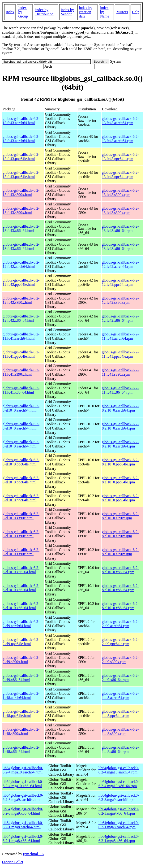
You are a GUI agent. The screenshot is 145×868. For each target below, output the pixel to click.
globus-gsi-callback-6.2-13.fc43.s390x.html (21, 193)
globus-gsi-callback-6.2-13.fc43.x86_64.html (21, 228)
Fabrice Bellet (13, 862)
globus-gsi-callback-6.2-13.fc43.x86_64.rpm (120, 228)
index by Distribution (44, 12)
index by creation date (85, 12)
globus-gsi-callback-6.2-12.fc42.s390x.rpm (120, 300)
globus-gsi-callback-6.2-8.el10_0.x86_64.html (21, 570)
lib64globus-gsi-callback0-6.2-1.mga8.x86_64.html (23, 839)
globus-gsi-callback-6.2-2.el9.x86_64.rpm (120, 678)
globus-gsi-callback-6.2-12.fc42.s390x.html (21, 300)
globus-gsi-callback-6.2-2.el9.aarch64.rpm (120, 624)
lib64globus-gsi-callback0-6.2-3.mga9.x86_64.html (23, 811)
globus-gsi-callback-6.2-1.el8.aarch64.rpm (120, 696)
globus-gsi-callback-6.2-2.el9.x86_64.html (21, 678)
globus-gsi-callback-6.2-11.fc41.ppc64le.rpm (120, 354)
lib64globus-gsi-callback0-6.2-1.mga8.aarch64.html (23, 825)
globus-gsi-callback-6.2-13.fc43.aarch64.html (21, 121)
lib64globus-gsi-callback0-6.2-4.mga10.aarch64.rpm (119, 770)
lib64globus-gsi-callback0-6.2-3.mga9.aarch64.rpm (119, 797)
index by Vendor (67, 12)
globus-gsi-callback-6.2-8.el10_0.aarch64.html (21, 408)
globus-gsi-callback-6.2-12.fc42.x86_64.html (21, 318)
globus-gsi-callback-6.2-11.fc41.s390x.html (21, 372)
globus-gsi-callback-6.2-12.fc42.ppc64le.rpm (120, 282)
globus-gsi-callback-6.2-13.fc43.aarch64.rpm (120, 121)
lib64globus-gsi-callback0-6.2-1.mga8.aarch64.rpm (119, 825)
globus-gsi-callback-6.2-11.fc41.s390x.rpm (120, 372)
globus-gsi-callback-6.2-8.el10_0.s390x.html (21, 516)
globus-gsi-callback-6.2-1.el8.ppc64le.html (21, 714)
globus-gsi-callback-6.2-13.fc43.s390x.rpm (120, 193)
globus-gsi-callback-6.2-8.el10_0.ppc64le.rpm (120, 462)
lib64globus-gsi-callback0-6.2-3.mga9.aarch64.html (23, 797)
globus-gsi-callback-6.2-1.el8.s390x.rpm (120, 731)
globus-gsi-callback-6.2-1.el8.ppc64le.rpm (120, 714)
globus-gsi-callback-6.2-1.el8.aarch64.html (21, 696)
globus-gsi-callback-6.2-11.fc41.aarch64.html (21, 336)
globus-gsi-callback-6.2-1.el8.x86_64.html (21, 749)
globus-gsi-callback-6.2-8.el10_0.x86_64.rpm (120, 570)
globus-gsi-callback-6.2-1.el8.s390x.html (21, 731)
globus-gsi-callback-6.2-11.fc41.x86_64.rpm (120, 390)
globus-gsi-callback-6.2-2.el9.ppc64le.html (21, 642)
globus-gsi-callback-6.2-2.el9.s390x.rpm (120, 660)
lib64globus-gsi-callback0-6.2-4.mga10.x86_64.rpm (119, 784)
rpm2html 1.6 (33, 854)
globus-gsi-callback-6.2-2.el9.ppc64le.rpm (120, 642)
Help (136, 12)
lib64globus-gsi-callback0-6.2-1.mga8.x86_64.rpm (119, 839)
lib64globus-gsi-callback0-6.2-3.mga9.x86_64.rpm (119, 811)
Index (10, 12)
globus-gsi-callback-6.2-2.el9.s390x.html (21, 660)
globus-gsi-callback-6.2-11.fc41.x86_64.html (21, 390)
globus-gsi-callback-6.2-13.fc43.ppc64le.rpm (120, 157)
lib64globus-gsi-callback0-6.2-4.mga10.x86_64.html (23, 784)
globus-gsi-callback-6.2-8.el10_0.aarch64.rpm (120, 408)
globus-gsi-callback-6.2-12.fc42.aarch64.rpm (120, 264)
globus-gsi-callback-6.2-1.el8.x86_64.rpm (120, 749)
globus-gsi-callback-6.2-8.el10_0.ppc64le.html (21, 462)
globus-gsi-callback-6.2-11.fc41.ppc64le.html (21, 354)
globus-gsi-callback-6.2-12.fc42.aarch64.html (21, 264)
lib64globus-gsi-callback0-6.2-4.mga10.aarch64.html (23, 770)
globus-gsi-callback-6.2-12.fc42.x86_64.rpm (120, 318)
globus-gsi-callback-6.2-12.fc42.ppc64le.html (21, 282)
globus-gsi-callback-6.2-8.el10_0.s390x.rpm (120, 516)
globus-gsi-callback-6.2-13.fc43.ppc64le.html (21, 157)
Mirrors (122, 12)
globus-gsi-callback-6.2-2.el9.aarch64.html (21, 624)
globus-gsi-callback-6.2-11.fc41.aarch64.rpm (120, 336)
